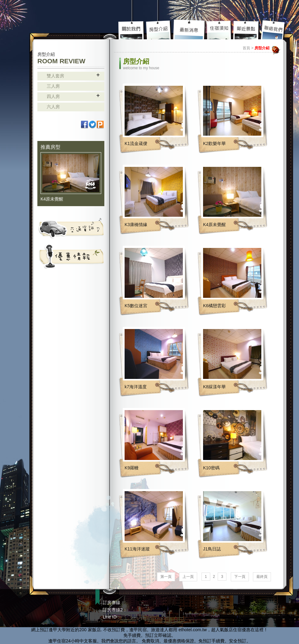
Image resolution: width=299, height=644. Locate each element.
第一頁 (166, 577)
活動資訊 (71, 256)
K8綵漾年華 (214, 387)
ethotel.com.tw (192, 630)
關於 (132, 30)
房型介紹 (159, 30)
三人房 (53, 86)
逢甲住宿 (57, 641)
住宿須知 (220, 30)
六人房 (53, 107)
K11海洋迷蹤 (137, 549)
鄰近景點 (246, 30)
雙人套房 (55, 76)
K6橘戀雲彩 (214, 306)
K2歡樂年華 (214, 143)
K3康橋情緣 (136, 225)
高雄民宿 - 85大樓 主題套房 (64, 18)
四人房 (53, 96)
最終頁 (262, 577)
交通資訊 (71, 228)
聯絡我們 (273, 30)
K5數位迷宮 (136, 306)
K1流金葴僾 (136, 143)
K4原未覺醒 (52, 199)
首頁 (246, 48)
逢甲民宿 (138, 630)
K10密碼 (211, 468)
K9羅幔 (132, 468)
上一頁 (188, 577)
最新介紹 (190, 30)
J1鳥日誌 (212, 549)
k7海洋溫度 (136, 387)
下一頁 (240, 577)
